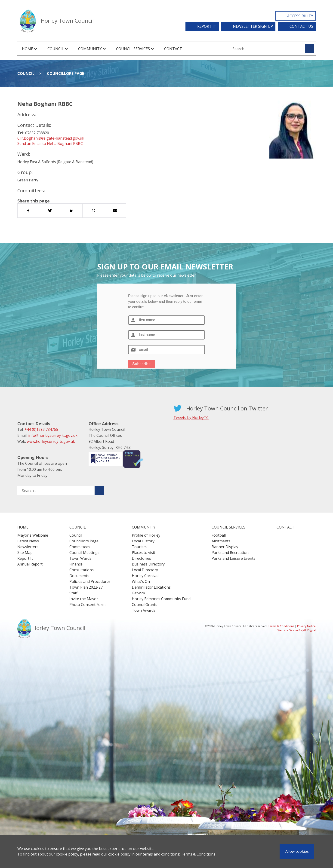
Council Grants (145, 605)
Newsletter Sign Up (253, 26)
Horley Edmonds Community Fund (161, 599)
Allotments (221, 541)
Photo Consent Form (87, 605)
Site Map (25, 553)
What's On (141, 581)
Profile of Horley (146, 535)
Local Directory (145, 570)
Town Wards (80, 558)
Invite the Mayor (84, 599)
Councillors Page (65, 73)
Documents (79, 576)
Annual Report (30, 564)
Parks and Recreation (230, 553)
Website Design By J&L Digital (297, 630)
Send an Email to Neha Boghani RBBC (50, 144)
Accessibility (300, 16)
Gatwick (139, 593)
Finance (76, 564)
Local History (143, 541)
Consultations (82, 570)
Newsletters (28, 547)
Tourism (139, 547)
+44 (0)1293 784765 (41, 429)
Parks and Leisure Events (233, 558)
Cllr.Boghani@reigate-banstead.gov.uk (51, 138)
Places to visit (143, 553)
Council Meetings (84, 553)
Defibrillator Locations (151, 587)
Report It (207, 26)
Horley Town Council (67, 20)
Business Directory (148, 564)
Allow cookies (297, 851)
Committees (80, 547)
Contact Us (301, 26)
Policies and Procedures (90, 581)
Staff (73, 593)
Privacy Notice (306, 626)
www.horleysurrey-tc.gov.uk (51, 441)
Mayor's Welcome (33, 535)
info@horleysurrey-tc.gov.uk (53, 435)
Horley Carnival (145, 576)
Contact (173, 49)
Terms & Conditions (198, 854)
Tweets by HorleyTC (191, 418)
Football (219, 535)
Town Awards (144, 610)
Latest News (28, 541)
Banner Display (225, 547)
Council (26, 73)
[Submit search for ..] (99, 491)
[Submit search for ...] (310, 49)
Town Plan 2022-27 (86, 587)
